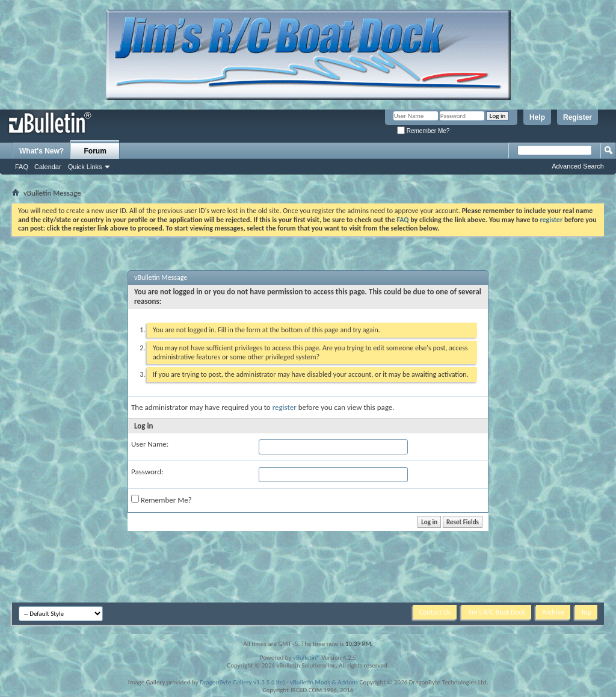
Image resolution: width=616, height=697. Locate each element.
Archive (553, 612)
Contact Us (435, 612)
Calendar (48, 167)
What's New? (42, 151)
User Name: (150, 444)
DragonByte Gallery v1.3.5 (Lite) (242, 682)
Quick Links (85, 167)
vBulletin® (306, 658)
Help (537, 117)
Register (577, 117)
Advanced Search (578, 166)
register (285, 407)
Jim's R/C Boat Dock (496, 612)
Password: (147, 472)
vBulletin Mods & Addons (324, 682)
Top (586, 612)
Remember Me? (423, 131)
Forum (95, 151)
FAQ (22, 167)
